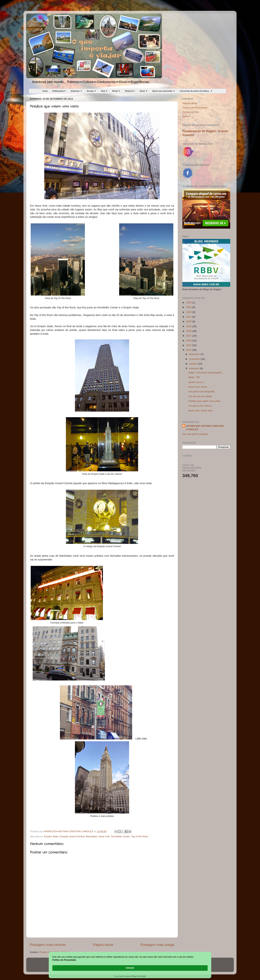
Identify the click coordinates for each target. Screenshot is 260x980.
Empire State (51, 836)
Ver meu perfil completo (195, 434)
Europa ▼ (92, 91)
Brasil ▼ (116, 91)
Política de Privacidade (195, 108)
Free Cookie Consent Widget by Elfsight (130, 976)
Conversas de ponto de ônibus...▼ (196, 91)
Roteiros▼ (130, 91)
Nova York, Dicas (198, 387)
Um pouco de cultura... (201, 406)
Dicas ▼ (144, 91)
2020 (189, 321)
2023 (189, 312)
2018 (189, 331)
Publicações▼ (59, 91)
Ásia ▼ (104, 91)
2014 (189, 350)
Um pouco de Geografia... (202, 391)
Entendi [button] (200, 966)
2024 (189, 307)
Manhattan (92, 836)
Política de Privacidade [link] (73, 968)
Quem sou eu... (197, 382)
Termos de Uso (191, 112)
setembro (194, 368)
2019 (189, 326)
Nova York (104, 836)
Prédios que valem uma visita (204, 401)
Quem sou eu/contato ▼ (164, 91)
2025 (189, 303)
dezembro (195, 354)
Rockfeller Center (121, 836)
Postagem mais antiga (157, 945)
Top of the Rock (140, 836)
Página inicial (103, 945)
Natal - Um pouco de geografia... (206, 373)
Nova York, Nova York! (201, 411)
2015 (189, 345)
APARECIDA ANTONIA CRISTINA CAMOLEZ (205, 428)
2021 (189, 317)
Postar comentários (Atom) (54, 952)
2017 (189, 336)
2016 (189, 341)
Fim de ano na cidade (200, 396)
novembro (195, 359)
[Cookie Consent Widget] (130, 968)
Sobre (186, 116)
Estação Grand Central (72, 836)
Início (45, 91)
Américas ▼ (76, 91)
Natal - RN (194, 377)
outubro (194, 364)
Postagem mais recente (48, 945)
